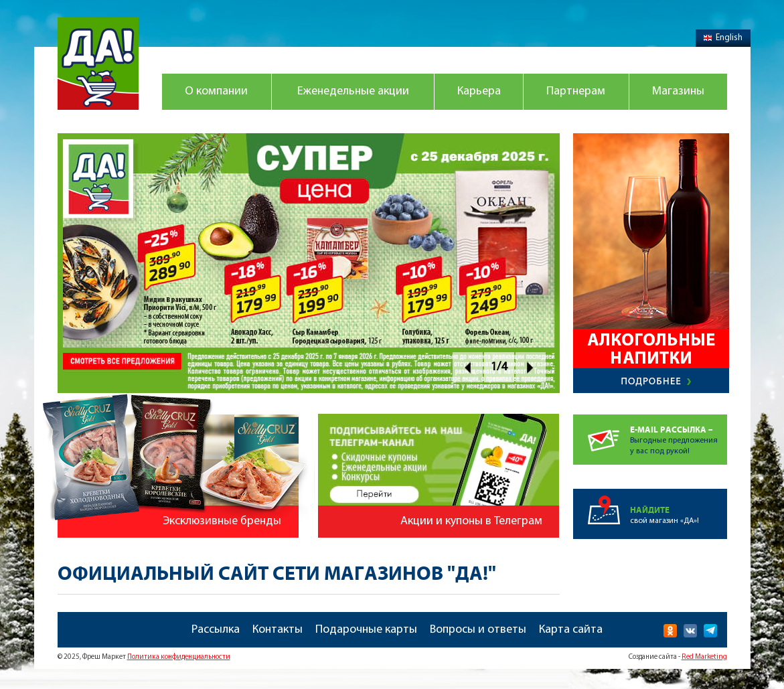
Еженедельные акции (353, 91)
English (723, 38)
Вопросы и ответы (478, 630)
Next (531, 367)
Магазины (678, 91)
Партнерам (576, 91)
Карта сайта (571, 630)
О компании (216, 91)
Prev (468, 367)
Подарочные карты (366, 630)
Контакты (278, 630)
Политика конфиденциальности (179, 657)
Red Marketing (704, 657)
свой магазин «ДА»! (679, 507)
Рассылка (216, 630)
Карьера (479, 91)
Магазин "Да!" (98, 64)
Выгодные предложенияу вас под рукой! (679, 435)
